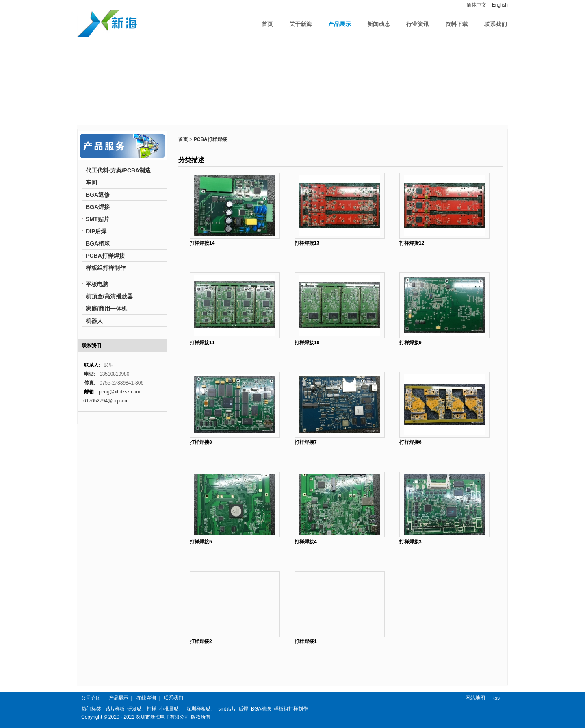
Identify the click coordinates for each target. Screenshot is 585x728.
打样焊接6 (411, 442)
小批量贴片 (171, 709)
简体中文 (477, 5)
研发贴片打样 (142, 709)
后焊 (243, 709)
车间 (91, 183)
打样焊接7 (306, 442)
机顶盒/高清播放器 (109, 296)
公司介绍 (91, 698)
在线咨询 (146, 698)
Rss (495, 698)
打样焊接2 (201, 641)
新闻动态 (379, 24)
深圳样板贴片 (201, 709)
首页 (267, 24)
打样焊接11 (202, 343)
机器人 (94, 321)
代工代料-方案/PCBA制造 (118, 170)
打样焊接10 (307, 343)
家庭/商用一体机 (106, 309)
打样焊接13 (307, 243)
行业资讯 (418, 24)
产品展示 (340, 24)
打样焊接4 (306, 542)
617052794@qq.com (106, 401)
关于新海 (301, 24)
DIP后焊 (96, 231)
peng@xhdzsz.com (119, 392)
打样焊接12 (412, 243)
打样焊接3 (411, 542)
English (500, 5)
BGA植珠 (261, 709)
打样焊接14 (202, 243)
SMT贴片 (97, 219)
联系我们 (496, 24)
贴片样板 (115, 709)
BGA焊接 (98, 207)
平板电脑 (97, 284)
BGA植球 (98, 243)
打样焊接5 (201, 542)
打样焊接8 (201, 442)
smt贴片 (227, 709)
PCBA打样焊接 (210, 139)
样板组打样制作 (106, 268)
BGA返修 (98, 195)
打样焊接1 (306, 641)
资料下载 (457, 24)
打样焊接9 (411, 343)
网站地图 (475, 698)
